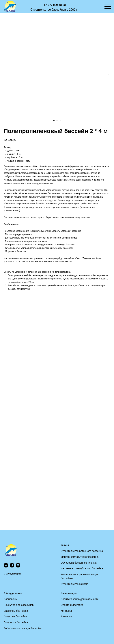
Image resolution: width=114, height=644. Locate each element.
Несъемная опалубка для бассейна (82, 568)
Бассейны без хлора (16, 611)
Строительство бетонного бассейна (82, 551)
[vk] (6, 565)
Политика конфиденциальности (80, 599)
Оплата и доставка (72, 605)
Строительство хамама (75, 584)
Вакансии (66, 616)
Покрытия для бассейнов (19, 605)
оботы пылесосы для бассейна (24, 628)
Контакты (66, 611)
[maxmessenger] (18, 565)
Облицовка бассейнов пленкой (79, 563)
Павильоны (10, 599)
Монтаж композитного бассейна (80, 557)
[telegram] (12, 565)
